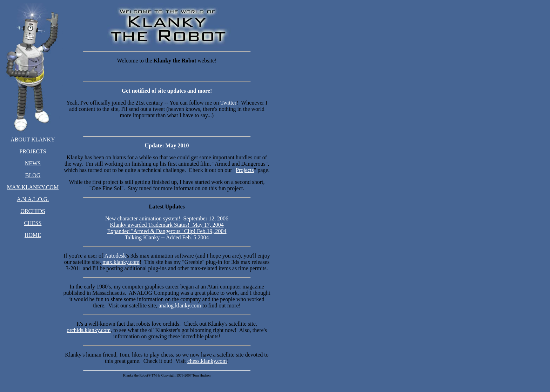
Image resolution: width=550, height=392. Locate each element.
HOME (33, 235)
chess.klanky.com (207, 361)
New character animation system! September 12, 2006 (167, 218)
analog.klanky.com (180, 305)
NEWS (33, 163)
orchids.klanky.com (89, 330)
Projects (245, 170)
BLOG (33, 175)
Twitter (228, 103)
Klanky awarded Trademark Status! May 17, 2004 (167, 225)
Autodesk (115, 256)
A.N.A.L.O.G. (33, 199)
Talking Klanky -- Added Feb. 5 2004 (167, 237)
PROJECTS (33, 151)
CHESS (33, 223)
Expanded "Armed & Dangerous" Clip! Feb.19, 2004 (167, 231)
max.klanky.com (121, 262)
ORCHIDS (33, 211)
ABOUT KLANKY (33, 139)
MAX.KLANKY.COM (33, 187)
